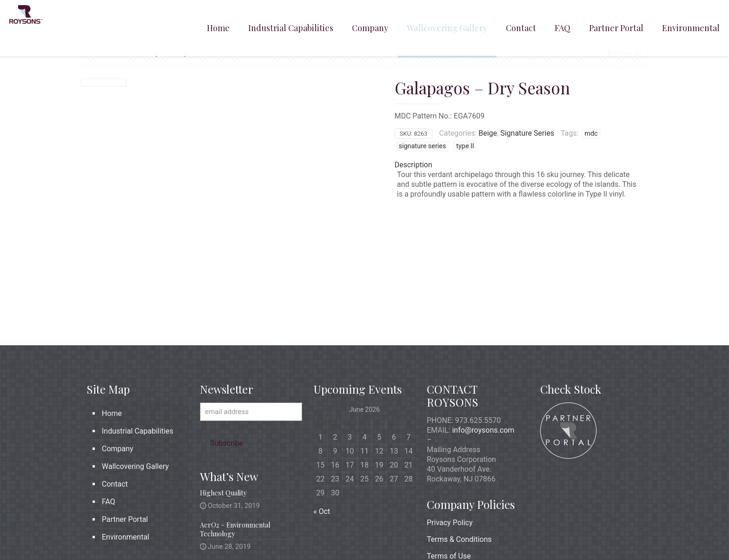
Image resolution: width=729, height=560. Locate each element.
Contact (115, 413)
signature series (423, 146)
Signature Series (527, 133)
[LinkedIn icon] (600, 537)
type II (465, 146)
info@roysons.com (483, 359)
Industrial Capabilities (138, 360)
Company (118, 378)
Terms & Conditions (459, 468)
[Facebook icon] (581, 537)
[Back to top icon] (633, 538)
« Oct (322, 440)
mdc (591, 134)
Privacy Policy (450, 451)
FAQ (109, 431)
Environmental (126, 466)
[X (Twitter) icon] (591, 537)
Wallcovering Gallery (135, 395)
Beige (488, 133)
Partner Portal (125, 448)
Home (112, 342)
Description (414, 165)
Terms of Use (449, 485)
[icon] (610, 537)
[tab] (519, 165)
